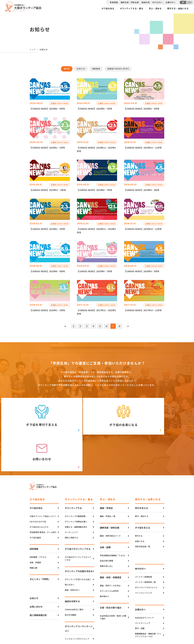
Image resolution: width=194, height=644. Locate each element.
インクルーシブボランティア (77, 606)
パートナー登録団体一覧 (145, 549)
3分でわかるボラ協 (38, 489)
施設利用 (146, 2)
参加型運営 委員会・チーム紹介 (43, 499)
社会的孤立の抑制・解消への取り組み (113, 584)
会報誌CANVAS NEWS (118, 69)
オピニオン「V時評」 (40, 546)
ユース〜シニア (71, 499)
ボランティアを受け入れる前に (78, 546)
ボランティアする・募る (132, 8)
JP (183, 2)
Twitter (155, 619)
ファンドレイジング (143, 560)
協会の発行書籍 (106, 528)
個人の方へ (70, 552)
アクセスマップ (103, 624)
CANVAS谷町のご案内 (74, 577)
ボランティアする (73, 475)
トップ (33, 49)
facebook (155, 626)
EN (189, 2)
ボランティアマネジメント (146, 554)
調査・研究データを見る (110, 553)
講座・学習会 (106, 475)
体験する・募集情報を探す (76, 494)
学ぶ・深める (155, 8)
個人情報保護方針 (38, 582)
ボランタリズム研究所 (109, 558)
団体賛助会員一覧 (143, 514)
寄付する (139, 503)
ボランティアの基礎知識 (75, 483)
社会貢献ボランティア (144, 585)
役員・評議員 (35, 529)
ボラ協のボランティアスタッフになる (78, 526)
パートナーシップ (143, 590)
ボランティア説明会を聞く (76, 489)
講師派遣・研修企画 (130, 2)
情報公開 (33, 535)
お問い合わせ (36, 574)
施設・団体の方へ (72, 557)
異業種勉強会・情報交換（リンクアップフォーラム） (148, 602)
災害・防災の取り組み (111, 575)
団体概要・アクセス (38, 524)
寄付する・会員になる (178, 8)
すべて (67, 69)
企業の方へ (171, 2)
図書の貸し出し (106, 533)
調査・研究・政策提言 (111, 544)
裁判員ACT (105, 563)
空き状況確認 (70, 582)
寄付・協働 (140, 595)
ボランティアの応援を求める (79, 538)
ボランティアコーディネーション (79, 595)
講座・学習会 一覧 (108, 483)
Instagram (155, 633)
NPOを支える (142, 475)
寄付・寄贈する (142, 483)
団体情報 (34, 516)
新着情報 (114, 2)
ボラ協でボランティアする (78, 516)
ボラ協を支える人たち (39, 494)
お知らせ (81, 69)
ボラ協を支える (143, 495)
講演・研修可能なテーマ (110, 503)
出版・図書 (105, 514)
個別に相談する (71, 505)
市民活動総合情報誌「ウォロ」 (113, 522)
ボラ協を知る (108, 8)
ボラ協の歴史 (35, 505)
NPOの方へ (158, 2)
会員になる (140, 508)
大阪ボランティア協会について (43, 483)
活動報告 (96, 69)
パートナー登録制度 (143, 544)
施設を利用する (72, 568)
